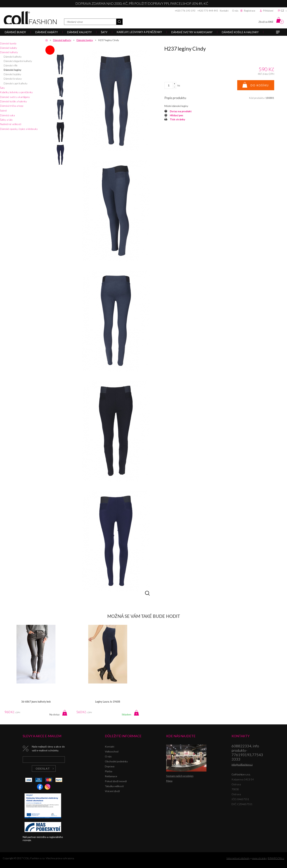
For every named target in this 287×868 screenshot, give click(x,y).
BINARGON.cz (276, 858)
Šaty (2, 88)
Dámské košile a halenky (13, 101)
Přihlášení (268, 11)
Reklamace (111, 776)
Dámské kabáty (9, 48)
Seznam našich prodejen (180, 776)
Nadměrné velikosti (11, 124)
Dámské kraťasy (13, 79)
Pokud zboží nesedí (116, 781)
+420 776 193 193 (185, 11)
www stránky (259, 858)
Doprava (110, 766)
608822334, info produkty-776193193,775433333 (247, 752)
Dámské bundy (8, 43)
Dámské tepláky (12, 74)
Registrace (250, 11)
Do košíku (260, 85)
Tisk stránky (177, 119)
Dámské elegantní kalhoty (18, 61)
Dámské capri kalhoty (16, 83)
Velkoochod (112, 751)
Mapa (169, 781)
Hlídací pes (177, 115)
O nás (235, 11)
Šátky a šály (6, 120)
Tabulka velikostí (114, 786)
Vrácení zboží (112, 791)
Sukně (3, 110)
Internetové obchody (238, 858)
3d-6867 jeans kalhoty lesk (36, 702)
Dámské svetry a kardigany (15, 97)
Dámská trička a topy (12, 106)
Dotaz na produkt (181, 111)
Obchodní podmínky (116, 761)
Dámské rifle (11, 65)
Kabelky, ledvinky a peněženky (16, 92)
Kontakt (224, 11)
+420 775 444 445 (208, 11)
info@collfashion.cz (242, 764)
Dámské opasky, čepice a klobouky (19, 129)
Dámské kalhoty (9, 52)
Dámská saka (7, 115)
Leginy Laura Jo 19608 (108, 702)
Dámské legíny (12, 70)
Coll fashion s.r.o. (30, 18)
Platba (109, 771)
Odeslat (43, 769)
